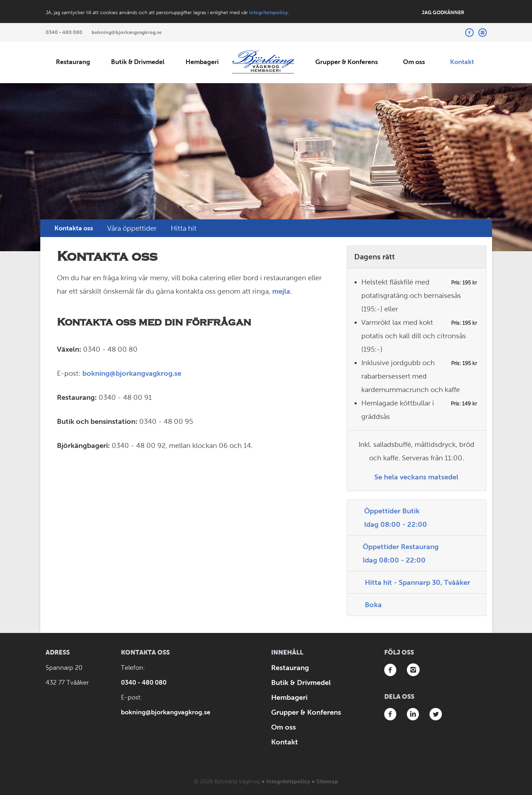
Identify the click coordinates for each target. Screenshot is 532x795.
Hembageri (202, 62)
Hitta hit (184, 228)
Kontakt (462, 62)
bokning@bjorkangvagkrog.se (127, 32)
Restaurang (73, 62)
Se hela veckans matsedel (416, 477)
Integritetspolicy (288, 781)
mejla (281, 291)
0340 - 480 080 (64, 32)
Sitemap (327, 781)
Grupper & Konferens (347, 62)
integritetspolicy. (269, 12)
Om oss (414, 62)
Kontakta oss (74, 228)
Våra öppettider (132, 228)
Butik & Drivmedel (138, 62)
